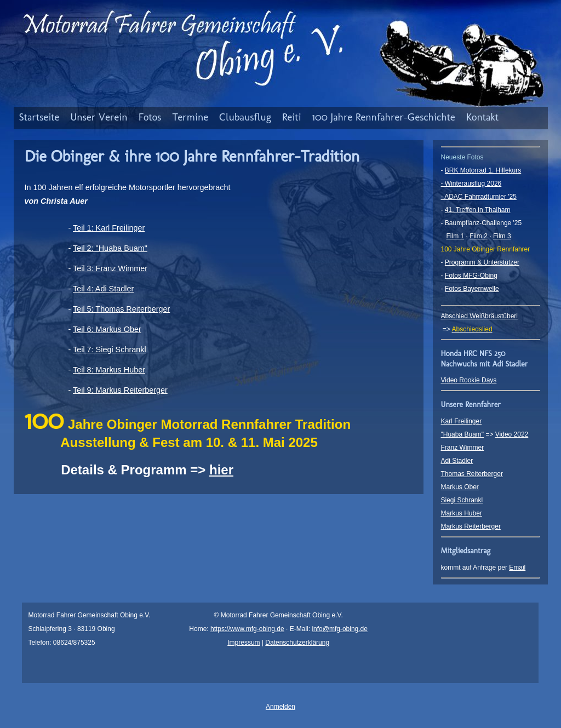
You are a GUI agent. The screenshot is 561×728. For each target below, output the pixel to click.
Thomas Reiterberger (472, 474)
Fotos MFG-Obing (471, 276)
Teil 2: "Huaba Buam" (110, 248)
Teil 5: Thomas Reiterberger (121, 309)
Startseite (39, 117)
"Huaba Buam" (463, 434)
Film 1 (456, 236)
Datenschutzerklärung (297, 643)
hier (221, 470)
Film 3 (502, 236)
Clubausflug (245, 117)
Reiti (292, 117)
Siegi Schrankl (462, 500)
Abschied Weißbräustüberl (480, 316)
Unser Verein (99, 117)
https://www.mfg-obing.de (247, 629)
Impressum (244, 643)
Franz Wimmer (463, 448)
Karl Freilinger (462, 421)
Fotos (150, 117)
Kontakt (483, 117)
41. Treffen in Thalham (478, 210)
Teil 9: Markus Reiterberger (120, 390)
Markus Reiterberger (471, 526)
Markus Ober (460, 487)
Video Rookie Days (469, 380)
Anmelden (280, 707)
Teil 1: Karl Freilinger (109, 228)
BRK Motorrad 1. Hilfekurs (483, 170)
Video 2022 (512, 434)
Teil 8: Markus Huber (109, 370)
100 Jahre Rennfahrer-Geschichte (384, 117)
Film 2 (479, 236)
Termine (190, 117)
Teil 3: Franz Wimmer (110, 268)
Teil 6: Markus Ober (107, 329)
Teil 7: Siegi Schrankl (110, 349)
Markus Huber (462, 513)
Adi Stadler (457, 461)
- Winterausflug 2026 (471, 184)
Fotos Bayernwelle (472, 289)
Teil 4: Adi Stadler (103, 289)
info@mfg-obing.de (340, 629)
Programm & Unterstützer (482, 262)
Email (517, 568)
